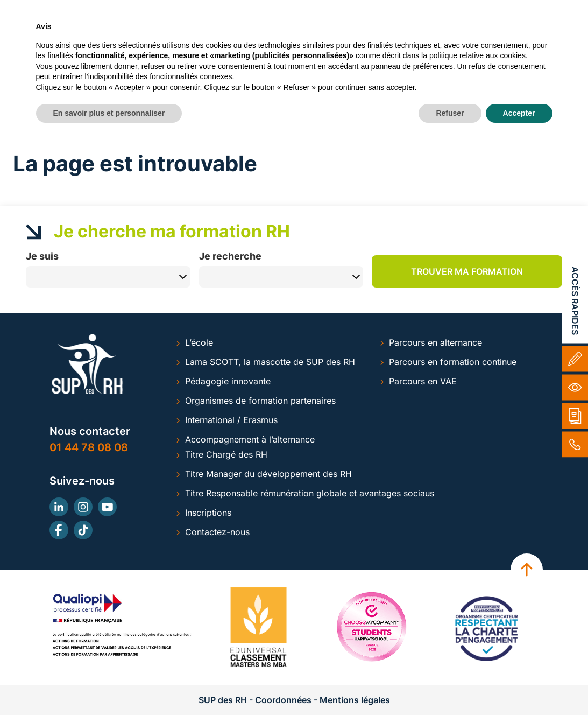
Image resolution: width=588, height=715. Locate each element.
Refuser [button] (450, 685)
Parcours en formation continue (453, 362)
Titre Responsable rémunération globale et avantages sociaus (310, 493)
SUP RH (128, 47)
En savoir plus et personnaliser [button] (109, 685)
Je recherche (230, 256)
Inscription (451, 9)
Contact (391, 9)
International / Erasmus (231, 420)
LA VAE (381, 47)
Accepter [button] (519, 685)
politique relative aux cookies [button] (477, 628)
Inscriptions (208, 513)
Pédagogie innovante (228, 381)
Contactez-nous (217, 532)
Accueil (27, 136)
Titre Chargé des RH (226, 454)
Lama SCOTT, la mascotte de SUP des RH (270, 362)
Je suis (42, 256)
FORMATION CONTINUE (297, 47)
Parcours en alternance (435, 342)
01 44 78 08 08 (89, 447)
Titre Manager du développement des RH (268, 474)
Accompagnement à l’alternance (250, 439)
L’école (199, 342)
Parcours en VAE (423, 381)
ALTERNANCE (200, 47)
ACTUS (546, 47)
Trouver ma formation (467, 271)
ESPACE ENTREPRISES (463, 47)
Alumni (339, 9)
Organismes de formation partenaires (260, 401)
